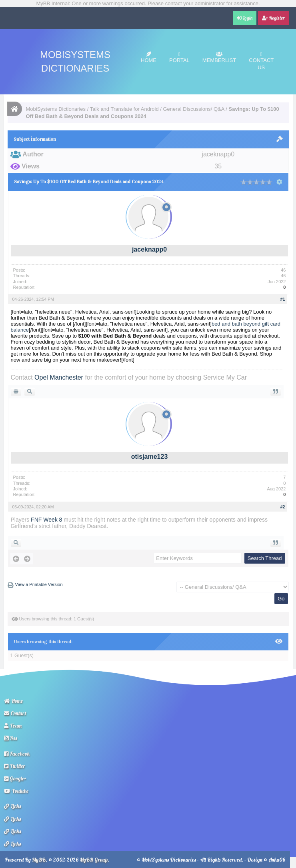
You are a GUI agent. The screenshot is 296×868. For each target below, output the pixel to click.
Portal (179, 57)
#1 (283, 299)
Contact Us (261, 61)
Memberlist (219, 57)
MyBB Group (94, 860)
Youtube (16, 791)
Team (13, 726)
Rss (10, 738)
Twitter (15, 766)
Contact (15, 713)
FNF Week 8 (46, 520)
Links (12, 806)
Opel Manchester (59, 377)
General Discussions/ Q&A (194, 109)
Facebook (17, 754)
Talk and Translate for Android (124, 109)
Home (149, 57)
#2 (283, 507)
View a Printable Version (39, 584)
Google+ (15, 778)
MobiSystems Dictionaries (56, 109)
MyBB (39, 860)
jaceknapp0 (149, 249)
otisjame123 (150, 457)
